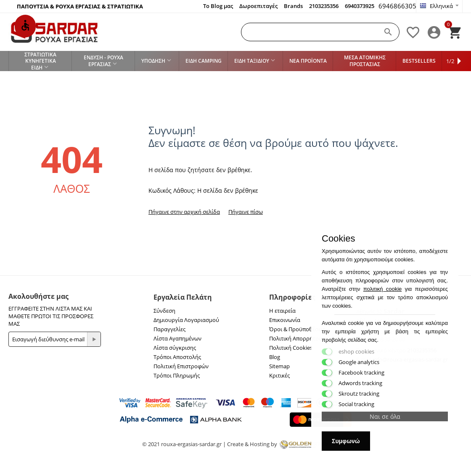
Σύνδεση (164, 311)
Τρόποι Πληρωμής (177, 375)
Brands (293, 6)
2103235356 (324, 6)
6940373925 (360, 6)
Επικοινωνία (285, 320)
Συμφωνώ (346, 441)
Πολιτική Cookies (291, 348)
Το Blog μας (218, 6)
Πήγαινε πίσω (246, 212)
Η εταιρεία (282, 311)
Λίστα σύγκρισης (175, 348)
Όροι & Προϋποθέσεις (297, 329)
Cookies (338, 239)
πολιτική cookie (383, 289)
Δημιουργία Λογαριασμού (186, 320)
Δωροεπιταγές (258, 6)
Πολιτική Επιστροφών (181, 366)
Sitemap (279, 366)
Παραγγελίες (169, 329)
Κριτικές (279, 375)
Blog (275, 357)
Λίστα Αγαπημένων (177, 338)
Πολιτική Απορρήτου (296, 338)
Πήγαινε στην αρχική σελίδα (184, 212)
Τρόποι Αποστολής (177, 357)
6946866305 (397, 6)
